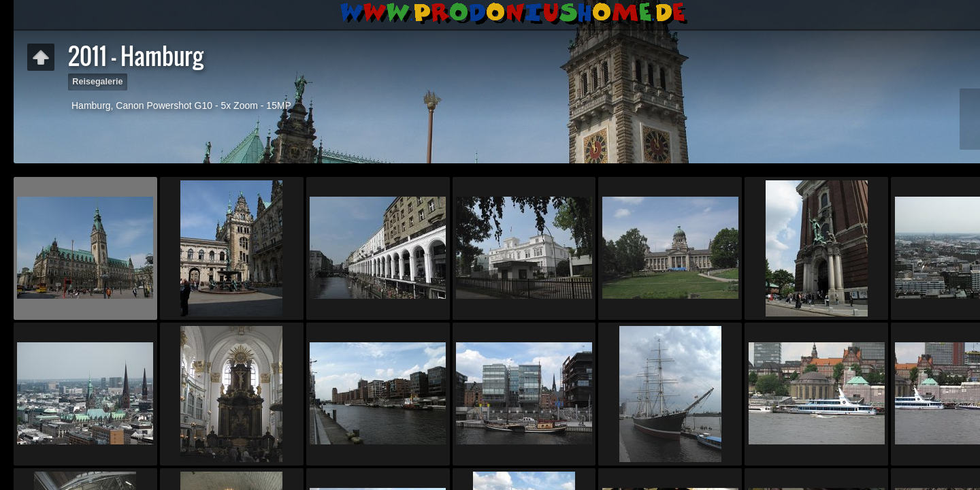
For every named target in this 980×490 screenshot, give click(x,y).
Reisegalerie (97, 82)
